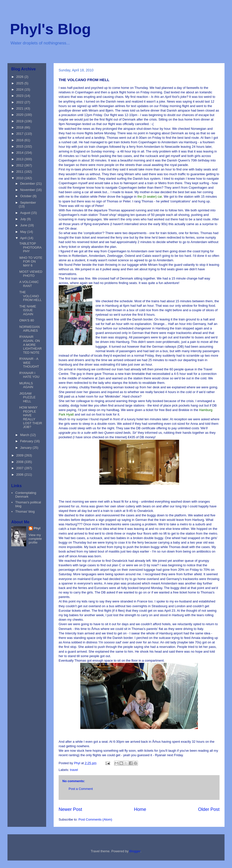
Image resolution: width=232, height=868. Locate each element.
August (26, 213)
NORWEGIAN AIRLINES (29, 329)
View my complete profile (35, 539)
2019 (20, 121)
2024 (20, 89)
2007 (20, 468)
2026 (20, 77)
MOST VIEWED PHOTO (31, 274)
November (28, 190)
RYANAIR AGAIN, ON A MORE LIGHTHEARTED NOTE (30, 345)
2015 (20, 146)
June (24, 225)
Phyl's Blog (50, 29)
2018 (20, 127)
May (24, 232)
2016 (20, 140)
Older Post (209, 809)
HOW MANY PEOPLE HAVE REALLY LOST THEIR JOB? (31, 417)
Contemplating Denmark (26, 495)
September (28, 203)
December (28, 184)
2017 (20, 134)
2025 (20, 83)
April (24, 238)
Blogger (135, 851)
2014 (20, 153)
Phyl (37, 528)
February (27, 441)
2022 (20, 102)
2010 (20, 178)
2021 (20, 108)
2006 (20, 475)
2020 (20, 115)
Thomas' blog (25, 511)
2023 (20, 96)
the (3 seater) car (150, 197)
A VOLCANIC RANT (29, 284)
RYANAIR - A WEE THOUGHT (29, 363)
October (26, 196)
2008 (20, 462)
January (26, 448)
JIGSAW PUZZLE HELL (27, 397)
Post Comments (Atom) (95, 819)
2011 (20, 172)
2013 (20, 159)
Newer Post (70, 809)
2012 (20, 165)
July (24, 219)
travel (74, 770)
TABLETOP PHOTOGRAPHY (30, 247)
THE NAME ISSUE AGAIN (28, 310)
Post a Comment (81, 789)
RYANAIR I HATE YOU (29, 375)
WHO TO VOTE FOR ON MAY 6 (31, 262)
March (25, 435)
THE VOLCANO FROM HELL (30, 296)
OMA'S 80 (27, 320)
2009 (20, 455)
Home (140, 809)
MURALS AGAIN (26, 385)
